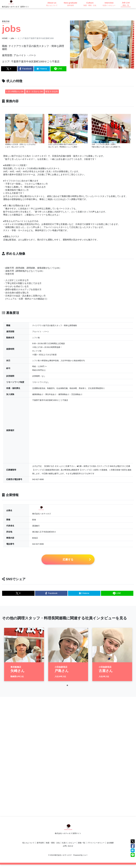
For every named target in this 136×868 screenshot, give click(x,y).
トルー (85, 859)
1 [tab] (68, 691)
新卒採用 (40, 846)
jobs (12, 38)
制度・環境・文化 (53, 846)
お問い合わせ (68, 849)
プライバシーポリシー (96, 846)
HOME (5, 38)
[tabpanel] (24, 659)
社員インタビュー (69, 846)
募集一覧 (82, 846)
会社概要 (110, 846)
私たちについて (28, 846)
